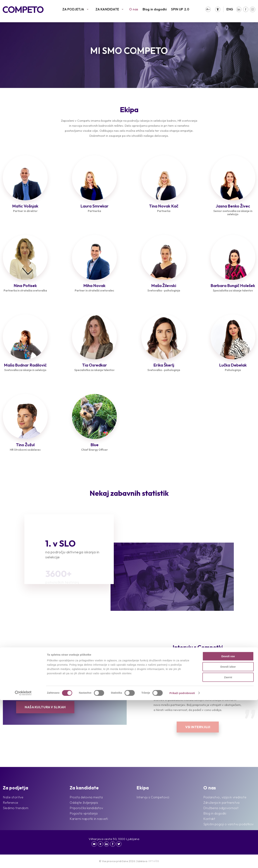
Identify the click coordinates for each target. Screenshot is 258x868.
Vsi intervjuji (198, 727)
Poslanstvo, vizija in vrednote (225, 797)
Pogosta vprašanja (84, 813)
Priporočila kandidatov (86, 808)
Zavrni (228, 845)
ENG (230, 9)
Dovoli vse (228, 824)
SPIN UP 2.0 (180, 9)
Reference (11, 803)
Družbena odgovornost (221, 808)
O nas (134, 9)
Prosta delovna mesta (86, 797)
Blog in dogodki (155, 9)
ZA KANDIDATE (107, 9)
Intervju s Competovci (153, 797)
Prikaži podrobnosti (182, 861)
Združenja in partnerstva (221, 803)
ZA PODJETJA (73, 9)
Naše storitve (13, 797)
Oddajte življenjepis (84, 803)
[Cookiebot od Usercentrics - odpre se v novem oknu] (23, 861)
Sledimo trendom (16, 808)
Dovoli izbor (228, 835)
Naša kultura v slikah (45, 707)
